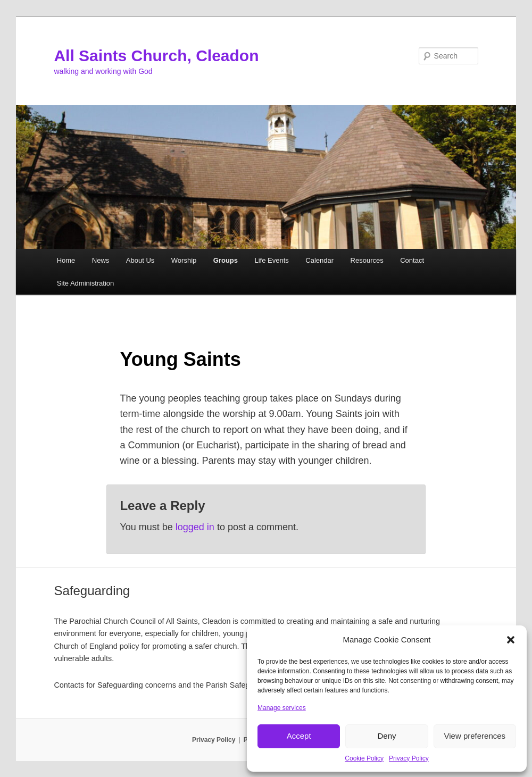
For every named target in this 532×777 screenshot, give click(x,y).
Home (66, 260)
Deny (386, 736)
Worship (184, 260)
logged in (195, 527)
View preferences (475, 736)
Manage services (282, 708)
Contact (412, 260)
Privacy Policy (409, 758)
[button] (511, 640)
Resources (367, 260)
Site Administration (86, 283)
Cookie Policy (364, 758)
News (101, 260)
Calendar (319, 260)
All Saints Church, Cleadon (156, 56)
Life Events (272, 260)
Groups (226, 260)
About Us (140, 260)
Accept (299, 736)
